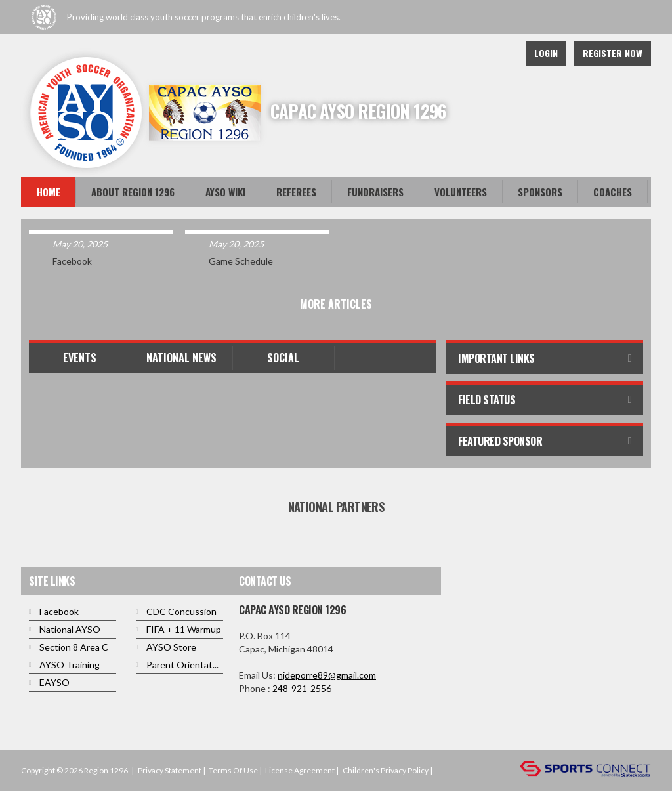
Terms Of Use (233, 770)
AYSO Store (171, 647)
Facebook (500, 53)
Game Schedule (241, 261)
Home (49, 192)
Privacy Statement (170, 770)
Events (80, 358)
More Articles (336, 304)
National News (181, 358)
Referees (296, 192)
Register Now (613, 53)
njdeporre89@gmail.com (327, 675)
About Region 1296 (133, 192)
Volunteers (461, 192)
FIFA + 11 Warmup (184, 629)
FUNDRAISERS (375, 192)
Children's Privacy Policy (386, 770)
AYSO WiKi (225, 192)
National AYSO (70, 629)
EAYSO (54, 682)
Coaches (613, 192)
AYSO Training (70, 665)
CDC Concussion (181, 611)
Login (546, 53)
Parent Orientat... (182, 665)
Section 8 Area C (74, 647)
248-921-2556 (302, 688)
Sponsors (540, 192)
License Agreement (300, 770)
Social (283, 358)
